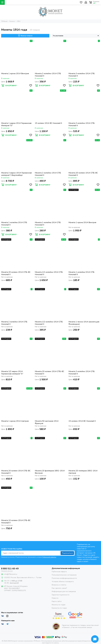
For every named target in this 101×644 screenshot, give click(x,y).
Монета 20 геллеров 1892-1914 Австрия (83, 472)
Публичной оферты (49, 557)
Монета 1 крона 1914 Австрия (15, 421)
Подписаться (67, 553)
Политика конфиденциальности (64, 578)
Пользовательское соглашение (64, 575)
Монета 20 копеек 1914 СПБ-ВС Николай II (83, 174)
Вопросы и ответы (59, 585)
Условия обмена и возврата (63, 582)
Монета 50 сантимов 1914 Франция (47, 422)
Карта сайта (57, 601)
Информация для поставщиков (64, 591)
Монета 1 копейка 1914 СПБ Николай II (14, 224)
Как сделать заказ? (59, 588)
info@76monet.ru (11, 574)
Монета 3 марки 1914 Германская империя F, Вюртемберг (16, 174)
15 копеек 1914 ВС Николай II (48, 123)
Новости (55, 598)
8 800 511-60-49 (10, 569)
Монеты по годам (59, 605)
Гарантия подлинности (61, 595)
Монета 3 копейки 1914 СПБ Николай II (82, 75)
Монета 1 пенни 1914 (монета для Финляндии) (84, 323)
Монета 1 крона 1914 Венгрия (15, 74)
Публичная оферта (59, 572)
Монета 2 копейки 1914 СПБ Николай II (48, 75)
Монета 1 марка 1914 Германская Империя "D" (16, 124)
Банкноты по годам (59, 608)
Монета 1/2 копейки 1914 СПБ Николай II (49, 273)
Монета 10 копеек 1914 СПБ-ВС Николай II (16, 522)
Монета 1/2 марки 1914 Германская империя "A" (12, 373)
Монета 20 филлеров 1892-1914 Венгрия (50, 472)
